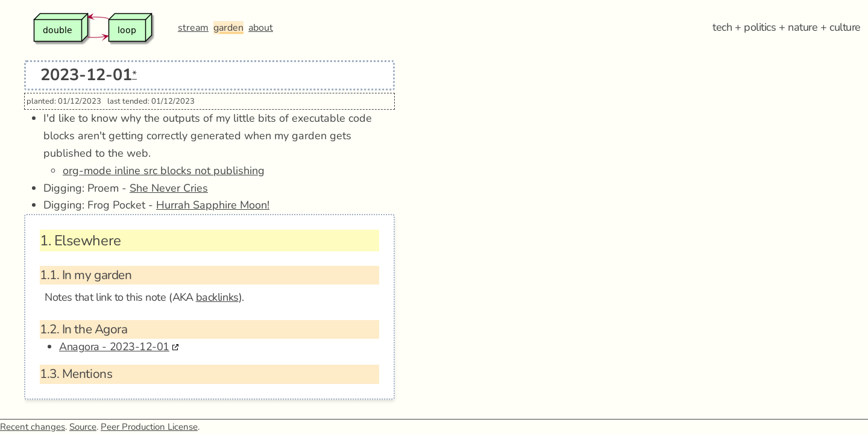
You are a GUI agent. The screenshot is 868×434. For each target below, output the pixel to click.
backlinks (217, 297)
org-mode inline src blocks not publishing (164, 171)
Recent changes (33, 427)
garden (228, 28)
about (261, 28)
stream (193, 28)
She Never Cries (169, 188)
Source (83, 427)
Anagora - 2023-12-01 (114, 347)
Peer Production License (149, 427)
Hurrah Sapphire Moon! (213, 205)
